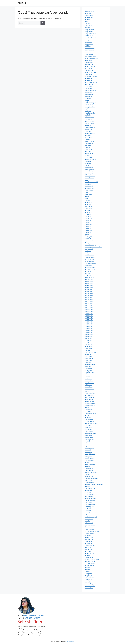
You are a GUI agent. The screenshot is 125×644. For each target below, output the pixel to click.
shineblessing (89, 70)
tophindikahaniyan (91, 82)
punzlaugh (88, 452)
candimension (89, 533)
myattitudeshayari (91, 241)
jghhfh (87, 235)
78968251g (88, 222)
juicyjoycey (88, 369)
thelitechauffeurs (90, 160)
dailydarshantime (90, 561)
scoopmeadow (89, 421)
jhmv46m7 (88, 214)
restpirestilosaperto (91, 34)
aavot (87, 180)
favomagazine (89, 397)
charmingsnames (90, 352)
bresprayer (88, 97)
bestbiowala (89, 129)
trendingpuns (89, 458)
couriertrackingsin (91, 513)
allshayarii (88, 52)
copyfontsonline (90, 446)
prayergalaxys (89, 448)
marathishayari (90, 444)
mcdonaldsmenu (90, 525)
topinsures (88, 42)
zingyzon (88, 350)
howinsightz (89, 395)
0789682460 (89, 334)
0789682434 (89, 283)
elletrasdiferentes (90, 91)
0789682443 (89, 302)
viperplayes (88, 119)
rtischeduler (89, 549)
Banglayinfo (89, 13)
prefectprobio (89, 64)
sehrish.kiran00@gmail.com (33, 615)
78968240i (88, 227)
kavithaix (88, 139)
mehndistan (89, 387)
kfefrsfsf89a (89, 208)
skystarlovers (89, 425)
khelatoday (88, 24)
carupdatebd (89, 54)
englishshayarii (90, 253)
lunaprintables (89, 261)
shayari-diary (89, 584)
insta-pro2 (88, 184)
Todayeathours (90, 470)
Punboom (88, 275)
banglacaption (89, 30)
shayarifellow (89, 157)
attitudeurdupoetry (91, 76)
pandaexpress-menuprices (93, 247)
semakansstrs (89, 460)
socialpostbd (89, 40)
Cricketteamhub (90, 545)
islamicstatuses (90, 50)
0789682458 (89, 330)
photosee (88, 509)
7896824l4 (88, 233)
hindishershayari (90, 36)
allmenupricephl (90, 501)
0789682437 (89, 289)
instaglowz (88, 430)
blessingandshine (90, 434)
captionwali (88, 88)
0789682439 (89, 294)
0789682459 (89, 332)
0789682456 (89, 326)
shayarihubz (89, 432)
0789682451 (89, 316)
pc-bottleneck (89, 543)
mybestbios (88, 354)
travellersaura (89, 383)
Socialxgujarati (89, 141)
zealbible (88, 115)
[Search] (43, 23)
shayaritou (88, 86)
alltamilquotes (89, 389)
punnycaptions (90, 553)
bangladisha (89, 32)
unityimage (88, 576)
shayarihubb (89, 190)
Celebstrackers (89, 578)
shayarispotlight (90, 393)
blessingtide (89, 279)
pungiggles (88, 346)
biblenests (88, 417)
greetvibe (88, 135)
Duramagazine (89, 507)
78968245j (88, 229)
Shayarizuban (89, 44)
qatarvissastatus (90, 586)
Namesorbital (89, 539)
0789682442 (89, 300)
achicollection (89, 358)
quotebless (88, 202)
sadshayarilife (89, 482)
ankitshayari (89, 523)
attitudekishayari (90, 403)
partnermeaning (90, 123)
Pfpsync (87, 570)
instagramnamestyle (91, 478)
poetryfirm (88, 490)
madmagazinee (90, 365)
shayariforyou (89, 529)
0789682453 (89, 320)
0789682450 (89, 314)
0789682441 (89, 298)
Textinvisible (89, 143)
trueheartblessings (91, 423)
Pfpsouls (88, 568)
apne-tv (87, 198)
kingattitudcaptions (91, 56)
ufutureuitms (89, 381)
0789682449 (89, 312)
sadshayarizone (90, 127)
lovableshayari (89, 255)
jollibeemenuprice (91, 515)
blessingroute (89, 95)
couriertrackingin (90, 245)
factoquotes (89, 137)
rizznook (88, 391)
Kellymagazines (90, 505)
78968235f (88, 220)
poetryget (88, 535)
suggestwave (89, 419)
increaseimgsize (90, 563)
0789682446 (89, 306)
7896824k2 (88, 231)
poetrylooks (89, 371)
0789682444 (89, 304)
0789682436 (89, 287)
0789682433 (89, 281)
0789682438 (89, 291)
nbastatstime (89, 588)
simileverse (88, 379)
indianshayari (89, 93)
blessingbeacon (90, 269)
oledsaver (88, 251)
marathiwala (89, 519)
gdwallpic (88, 415)
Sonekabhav (89, 15)
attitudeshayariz (90, 156)
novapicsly (88, 271)
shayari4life (88, 74)
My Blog (22, 3)
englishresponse (90, 405)
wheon (87, 166)
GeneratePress (70, 642)
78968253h (88, 225)
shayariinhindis (90, 494)
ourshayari (88, 237)
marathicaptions (90, 176)
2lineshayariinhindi (91, 413)
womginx (88, 547)
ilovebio (87, 200)
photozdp (88, 164)
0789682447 (89, 308)
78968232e (88, 218)
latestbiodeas (89, 557)
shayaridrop (89, 348)
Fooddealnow (89, 468)
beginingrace (89, 109)
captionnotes (89, 62)
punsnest (88, 450)
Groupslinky (89, 480)
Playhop (87, 474)
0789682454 (89, 322)
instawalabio (89, 168)
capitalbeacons (90, 373)
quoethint (88, 204)
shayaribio (88, 492)
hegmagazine (89, 399)
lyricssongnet (89, 360)
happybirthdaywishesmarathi (94, 484)
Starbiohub (88, 265)
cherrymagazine (90, 488)
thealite (87, 466)
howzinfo (88, 367)
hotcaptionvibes (90, 107)
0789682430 (89, 296)
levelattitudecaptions (91, 58)
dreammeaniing (90, 464)
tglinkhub (88, 19)
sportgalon (88, 574)
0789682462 (89, 338)
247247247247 (89, 340)
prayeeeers (88, 436)
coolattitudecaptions (91, 38)
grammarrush (89, 121)
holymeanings (89, 259)
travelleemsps (89, 401)
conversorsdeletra (91, 257)
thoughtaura (89, 243)
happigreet (88, 60)
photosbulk (88, 78)
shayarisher (89, 149)
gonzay (87, 462)
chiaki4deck (89, 385)
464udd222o (89, 206)
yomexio (88, 147)
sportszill (88, 572)
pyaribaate (88, 239)
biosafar (87, 521)
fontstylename (89, 178)
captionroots (89, 344)
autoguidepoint (90, 454)
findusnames (89, 527)
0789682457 (89, 328)
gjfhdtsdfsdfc (89, 212)
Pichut (87, 342)
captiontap (88, 456)
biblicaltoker (89, 497)
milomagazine (89, 117)
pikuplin (87, 407)
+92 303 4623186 (32, 618)
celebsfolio (88, 541)
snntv (87, 192)
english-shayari (90, 11)
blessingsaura (89, 440)
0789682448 (89, 310)
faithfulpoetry (89, 170)
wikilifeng (88, 46)
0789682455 (89, 324)
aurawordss (89, 428)
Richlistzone (89, 68)
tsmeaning (88, 409)
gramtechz (88, 486)
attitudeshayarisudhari (92, 559)
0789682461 (89, 336)
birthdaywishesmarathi (92, 531)
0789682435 (89, 285)
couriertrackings (90, 48)
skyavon (87, 442)
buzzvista (88, 99)
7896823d (88, 216)
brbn (86, 22)
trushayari (88, 125)
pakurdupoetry (90, 84)
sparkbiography (90, 113)
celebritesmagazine (91, 103)
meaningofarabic (90, 499)
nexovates (88, 551)
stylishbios (88, 131)
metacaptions (89, 438)
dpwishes (88, 151)
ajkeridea (88, 162)
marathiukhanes (90, 133)
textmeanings (89, 277)
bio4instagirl (89, 172)
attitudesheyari (90, 377)
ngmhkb (87, 210)
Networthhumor (90, 66)
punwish (88, 555)
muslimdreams (90, 566)
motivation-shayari (91, 517)
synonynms (88, 411)
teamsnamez (89, 105)
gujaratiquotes (89, 174)
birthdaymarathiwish (91, 182)
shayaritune (89, 503)
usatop (87, 196)
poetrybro (88, 111)
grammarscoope (90, 267)
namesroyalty (89, 537)
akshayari (88, 363)
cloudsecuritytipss (91, 263)
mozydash (88, 28)
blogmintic (88, 194)
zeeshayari (88, 356)
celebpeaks (88, 580)
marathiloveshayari (91, 72)
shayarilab (88, 582)
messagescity (89, 273)
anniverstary (89, 511)
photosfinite (89, 17)
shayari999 (88, 26)
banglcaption (89, 153)
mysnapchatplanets (91, 472)
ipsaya (87, 101)
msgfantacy (89, 145)
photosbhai (88, 80)
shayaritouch (89, 249)
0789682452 (89, 318)
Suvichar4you (89, 375)
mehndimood (89, 476)
